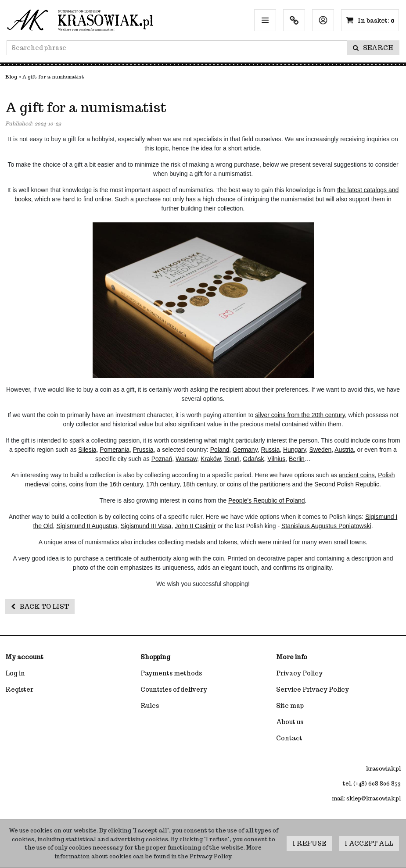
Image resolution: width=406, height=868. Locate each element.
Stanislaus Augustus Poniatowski (326, 526)
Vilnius (276, 459)
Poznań (162, 459)
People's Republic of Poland (267, 500)
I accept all (369, 843)
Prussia (143, 450)
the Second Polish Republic (342, 484)
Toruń (232, 459)
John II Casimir (195, 526)
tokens (228, 542)
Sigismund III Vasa (146, 526)
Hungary (295, 450)
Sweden (321, 450)
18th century (200, 484)
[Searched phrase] (177, 48)
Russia (270, 450)
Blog (11, 77)
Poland (220, 450)
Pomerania (115, 450)
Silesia (87, 450)
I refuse (309, 843)
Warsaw (186, 459)
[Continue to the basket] (376, 21)
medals (195, 542)
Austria (344, 450)
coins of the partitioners (259, 484)
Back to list (40, 607)
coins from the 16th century (106, 484)
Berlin (297, 459)
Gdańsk (253, 459)
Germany (245, 450)
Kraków (211, 459)
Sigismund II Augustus (87, 526)
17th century (163, 484)
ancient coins (357, 475)
